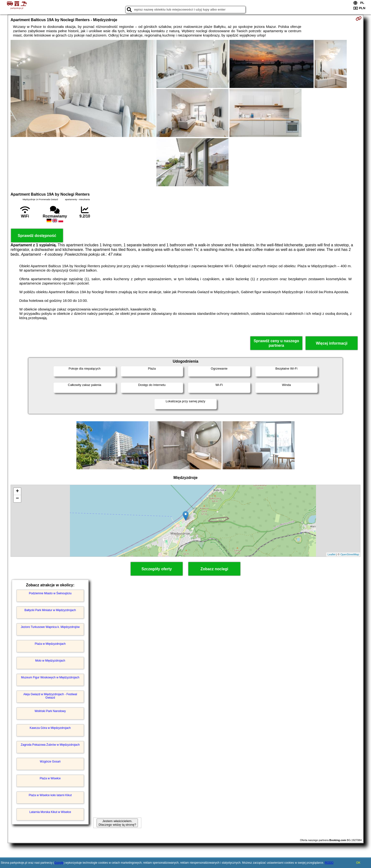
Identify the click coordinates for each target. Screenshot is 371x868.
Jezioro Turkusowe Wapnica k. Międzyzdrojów (50, 627)
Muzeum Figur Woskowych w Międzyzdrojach (50, 677)
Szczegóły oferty (157, 569)
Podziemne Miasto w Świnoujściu (50, 593)
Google (59, 863)
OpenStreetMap (350, 554)
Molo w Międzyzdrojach (50, 661)
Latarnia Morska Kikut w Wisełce (50, 812)
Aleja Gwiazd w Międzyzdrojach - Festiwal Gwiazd (50, 696)
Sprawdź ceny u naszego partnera (276, 343)
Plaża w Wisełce (50, 778)
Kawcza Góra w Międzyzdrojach (50, 728)
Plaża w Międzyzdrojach (50, 644)
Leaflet (331, 554)
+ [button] (17, 491)
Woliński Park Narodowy (50, 711)
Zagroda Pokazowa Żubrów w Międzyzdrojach (50, 745)
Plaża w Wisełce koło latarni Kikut (50, 795)
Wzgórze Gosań (50, 762)
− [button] (17, 499)
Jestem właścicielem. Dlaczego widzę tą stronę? (117, 823)
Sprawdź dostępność (37, 236)
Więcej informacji (331, 343)
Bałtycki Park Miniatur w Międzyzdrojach (50, 610)
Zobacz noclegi (214, 569)
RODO (329, 863)
